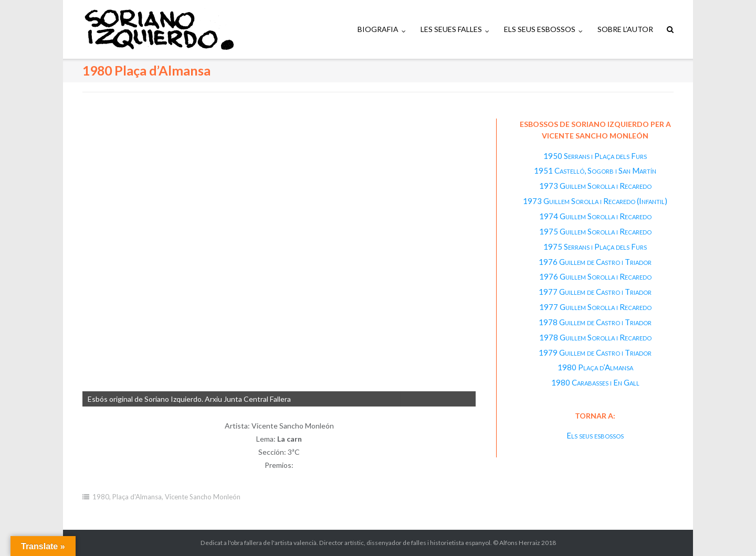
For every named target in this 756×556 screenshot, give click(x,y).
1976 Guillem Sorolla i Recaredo (595, 276)
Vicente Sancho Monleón (203, 497)
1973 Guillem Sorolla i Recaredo (595, 186)
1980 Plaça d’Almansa (595, 367)
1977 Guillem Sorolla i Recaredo (595, 307)
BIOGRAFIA (378, 29)
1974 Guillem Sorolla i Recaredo (595, 216)
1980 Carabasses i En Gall (595, 382)
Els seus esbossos (595, 435)
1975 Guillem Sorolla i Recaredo (595, 231)
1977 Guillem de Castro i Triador (595, 292)
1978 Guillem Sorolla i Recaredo (595, 337)
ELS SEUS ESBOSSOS (540, 29)
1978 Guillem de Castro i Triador (595, 322)
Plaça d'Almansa (137, 497)
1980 (101, 497)
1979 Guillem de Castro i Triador (595, 352)
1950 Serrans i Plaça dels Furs (595, 156)
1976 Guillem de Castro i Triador (595, 262)
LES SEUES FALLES (451, 29)
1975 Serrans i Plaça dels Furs (595, 247)
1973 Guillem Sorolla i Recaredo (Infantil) (595, 201)
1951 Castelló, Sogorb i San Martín (595, 170)
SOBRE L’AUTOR (625, 29)
